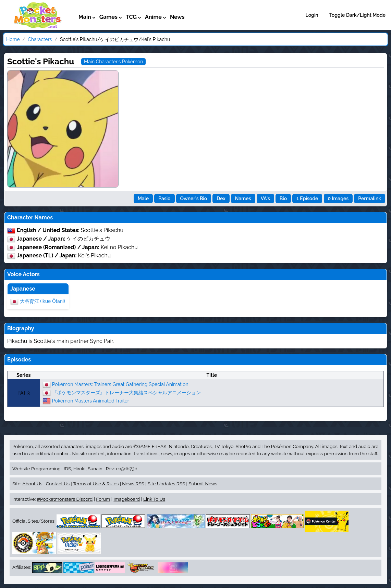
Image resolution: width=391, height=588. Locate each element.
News (177, 17)
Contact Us (58, 484)
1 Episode (307, 199)
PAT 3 (24, 393)
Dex (221, 199)
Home (13, 39)
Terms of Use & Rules (96, 484)
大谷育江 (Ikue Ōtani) (42, 301)
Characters (40, 39)
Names (243, 199)
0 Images (338, 199)
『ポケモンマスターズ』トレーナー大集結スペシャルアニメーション (126, 393)
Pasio (164, 199)
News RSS (133, 484)
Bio (283, 199)
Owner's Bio (194, 199)
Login (312, 15)
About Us (32, 484)
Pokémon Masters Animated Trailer (91, 401)
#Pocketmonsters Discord (65, 499)
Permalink (370, 199)
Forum (103, 499)
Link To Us (154, 499)
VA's (265, 199)
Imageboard (127, 499)
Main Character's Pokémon (113, 62)
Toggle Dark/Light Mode (357, 15)
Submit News (203, 484)
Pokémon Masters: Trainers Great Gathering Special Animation (120, 384)
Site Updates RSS (166, 484)
